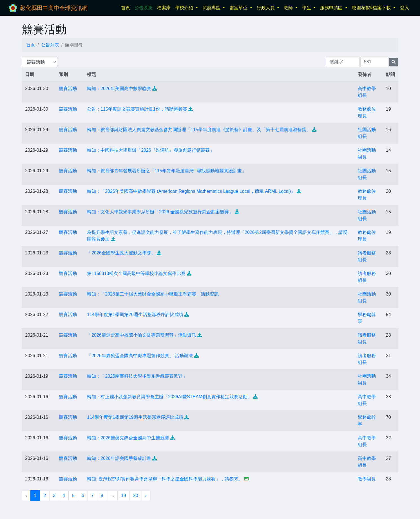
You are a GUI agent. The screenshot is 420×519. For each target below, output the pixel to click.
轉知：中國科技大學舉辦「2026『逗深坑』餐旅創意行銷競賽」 (151, 150)
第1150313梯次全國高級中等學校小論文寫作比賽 (136, 273)
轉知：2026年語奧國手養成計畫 (119, 458)
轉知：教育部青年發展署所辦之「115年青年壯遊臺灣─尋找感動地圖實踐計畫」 (167, 171)
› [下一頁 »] (146, 495)
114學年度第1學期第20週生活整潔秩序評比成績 (135, 315)
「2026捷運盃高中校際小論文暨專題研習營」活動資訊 (142, 335)
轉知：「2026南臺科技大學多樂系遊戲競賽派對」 (137, 376)
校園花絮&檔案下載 (372, 8)
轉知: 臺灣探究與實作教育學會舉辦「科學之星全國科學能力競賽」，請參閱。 (165, 479)
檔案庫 (164, 8)
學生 (307, 8)
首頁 (127, 7)
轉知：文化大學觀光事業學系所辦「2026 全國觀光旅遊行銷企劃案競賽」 (160, 212)
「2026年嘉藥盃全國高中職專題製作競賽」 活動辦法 (140, 356)
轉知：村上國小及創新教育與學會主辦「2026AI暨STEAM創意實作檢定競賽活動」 (169, 397)
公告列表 (50, 45)
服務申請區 (332, 8)
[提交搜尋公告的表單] (394, 62)
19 (124, 495)
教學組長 (367, 479)
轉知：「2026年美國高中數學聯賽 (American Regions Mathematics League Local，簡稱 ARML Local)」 (191, 191)
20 (136, 495)
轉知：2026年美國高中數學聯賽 (119, 89)
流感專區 (212, 8)
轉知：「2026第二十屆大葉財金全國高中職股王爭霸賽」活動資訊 (153, 294)
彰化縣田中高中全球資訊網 (54, 8)
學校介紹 (185, 8)
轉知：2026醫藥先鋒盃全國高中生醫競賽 (128, 438)
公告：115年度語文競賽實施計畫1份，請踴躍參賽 (137, 109)
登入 (405, 8)
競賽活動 (68, 89)
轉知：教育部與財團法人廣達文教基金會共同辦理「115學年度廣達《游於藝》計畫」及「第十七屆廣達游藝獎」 (199, 130)
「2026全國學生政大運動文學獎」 (121, 253)
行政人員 (266, 8)
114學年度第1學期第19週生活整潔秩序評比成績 (135, 417)
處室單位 (239, 8)
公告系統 (144, 8)
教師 (289, 8)
